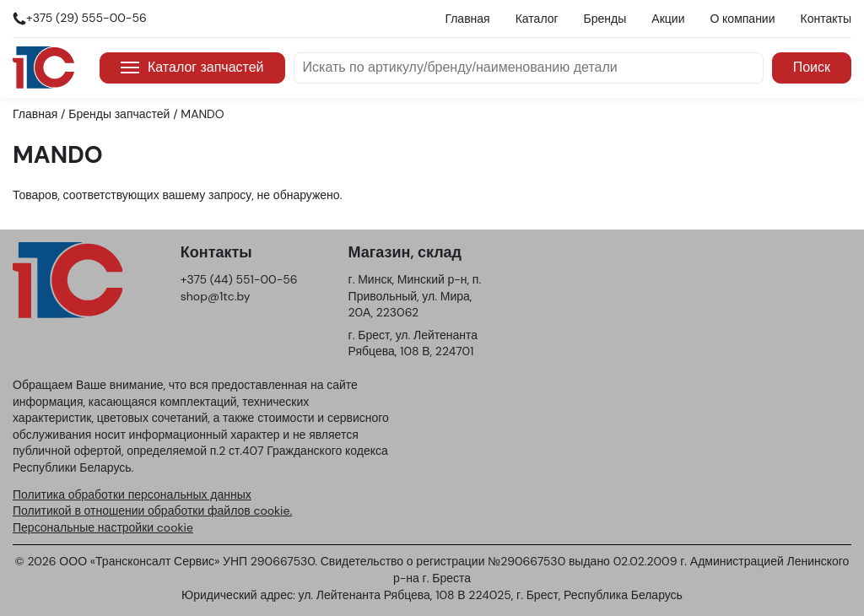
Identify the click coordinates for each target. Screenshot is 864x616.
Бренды (605, 19)
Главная (467, 19)
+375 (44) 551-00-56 (239, 279)
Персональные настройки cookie (103, 527)
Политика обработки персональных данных (132, 494)
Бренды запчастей (119, 114)
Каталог (537, 19)
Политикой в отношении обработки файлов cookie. (152, 511)
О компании (742, 19)
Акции (668, 19)
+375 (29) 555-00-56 (86, 18)
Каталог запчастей (192, 67)
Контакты (826, 19)
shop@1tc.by (216, 296)
